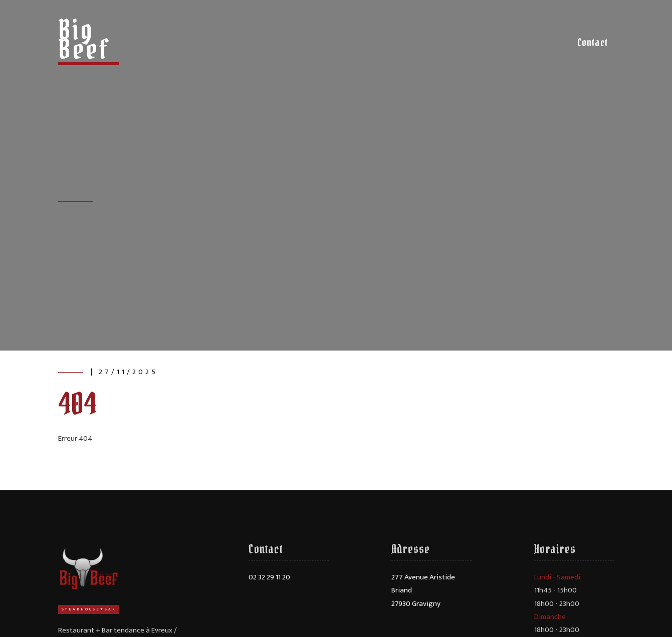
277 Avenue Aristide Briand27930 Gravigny (423, 590)
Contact (593, 42)
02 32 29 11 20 (269, 577)
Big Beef (84, 39)
